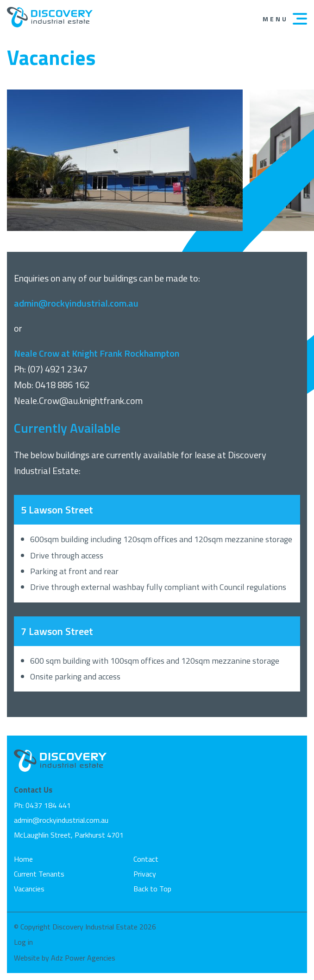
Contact (146, 859)
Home (23, 859)
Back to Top (152, 889)
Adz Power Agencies (83, 958)
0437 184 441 (48, 805)
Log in (23, 942)
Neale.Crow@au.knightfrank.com (78, 400)
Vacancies (29, 889)
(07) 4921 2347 (58, 369)
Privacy (145, 874)
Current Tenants (39, 874)
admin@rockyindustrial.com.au (61, 820)
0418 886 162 (63, 385)
